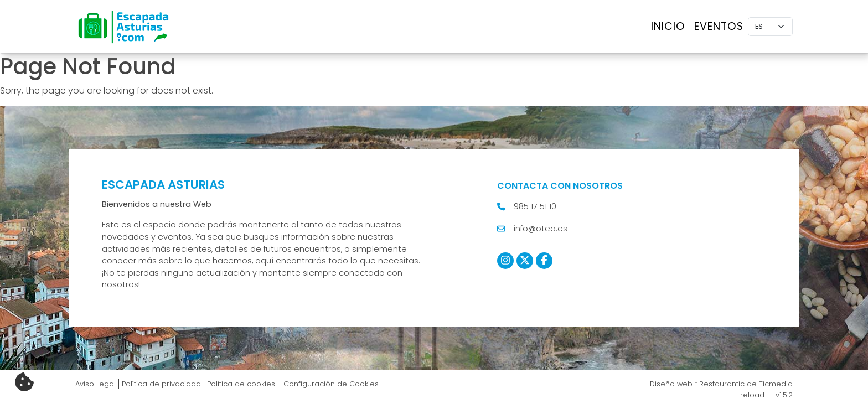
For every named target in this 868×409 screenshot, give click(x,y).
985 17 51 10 (535, 206)
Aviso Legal (95, 384)
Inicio (668, 26)
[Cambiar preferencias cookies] (24, 382)
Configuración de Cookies (330, 384)
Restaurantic (722, 384)
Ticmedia (776, 384)
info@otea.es (541, 229)
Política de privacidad (161, 384)
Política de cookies (241, 384)
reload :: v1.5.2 (766, 395)
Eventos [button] (719, 26)
